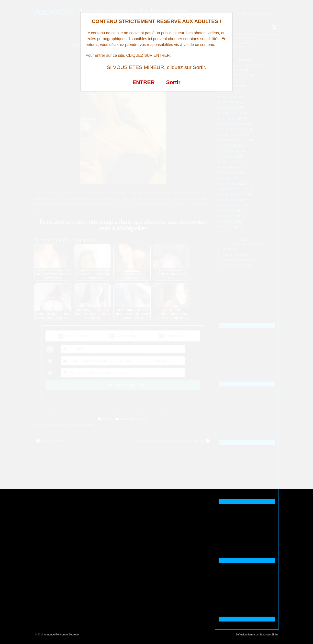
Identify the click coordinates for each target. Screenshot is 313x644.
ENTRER (144, 82)
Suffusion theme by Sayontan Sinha (257, 634)
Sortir (173, 82)
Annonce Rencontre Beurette (61, 634)
